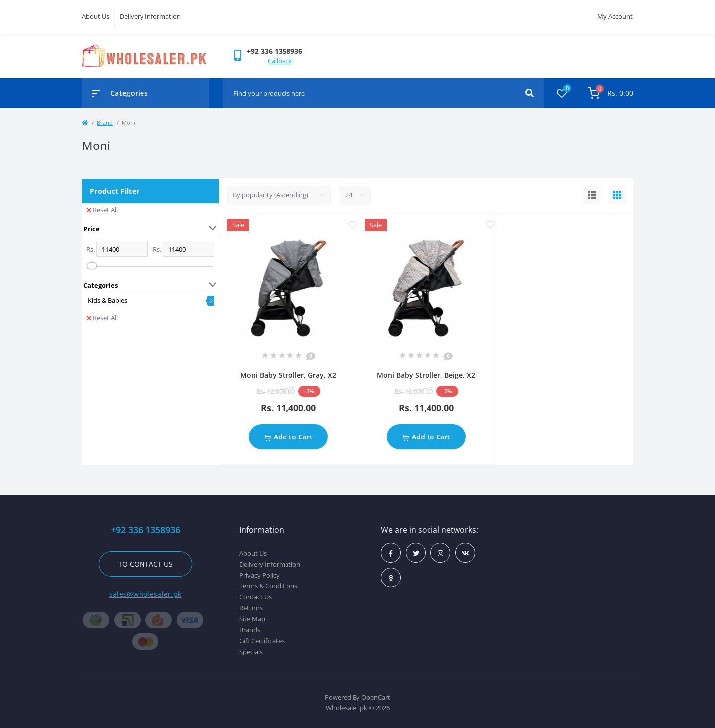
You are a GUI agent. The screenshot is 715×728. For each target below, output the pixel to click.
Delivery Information (150, 16)
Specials (251, 652)
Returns (251, 608)
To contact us (145, 564)
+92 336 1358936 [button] (145, 530)
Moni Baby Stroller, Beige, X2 (426, 375)
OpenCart (376, 697)
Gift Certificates (262, 641)
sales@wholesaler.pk (145, 594)
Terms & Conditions (268, 586)
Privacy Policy (259, 575)
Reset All (102, 210)
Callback (280, 61)
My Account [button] (615, 16)
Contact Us (255, 597)
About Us (96, 16)
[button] (275, 51)
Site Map (252, 619)
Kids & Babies (107, 300)
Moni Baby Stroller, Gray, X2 (288, 375)
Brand (105, 122)
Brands (250, 630)
